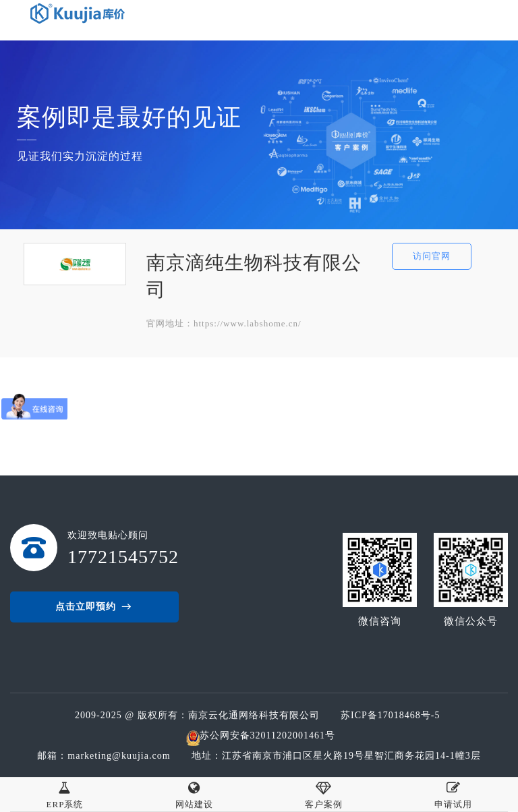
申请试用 (453, 793)
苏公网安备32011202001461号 (267, 735)
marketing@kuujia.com (122, 756)
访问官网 (432, 256)
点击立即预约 (94, 607)
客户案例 (324, 793)
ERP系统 (65, 793)
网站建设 (194, 793)
